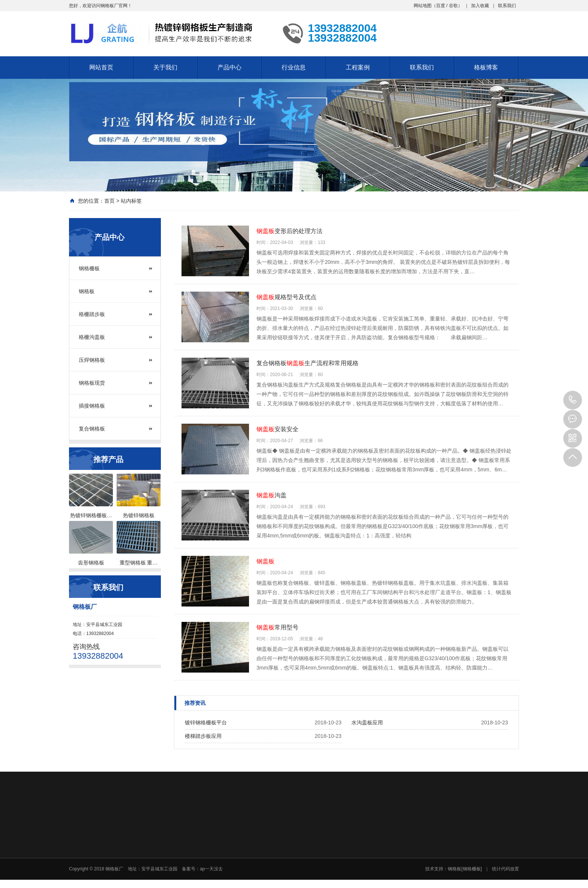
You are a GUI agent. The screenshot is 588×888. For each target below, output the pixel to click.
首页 (109, 201)
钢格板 (87, 291)
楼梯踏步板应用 (203, 736)
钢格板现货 (92, 383)
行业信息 (294, 67)
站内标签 (131, 201)
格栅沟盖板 (92, 337)
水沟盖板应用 (367, 722)
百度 (441, 6)
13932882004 (573, 400)
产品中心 (229, 67)
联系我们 (507, 6)
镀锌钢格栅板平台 (206, 722)
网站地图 (423, 6)
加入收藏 (480, 6)
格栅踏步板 (92, 314)
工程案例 (358, 67)
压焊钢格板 (92, 360)
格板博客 (486, 67)
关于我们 (165, 67)
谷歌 (453, 6)
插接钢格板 (92, 406)
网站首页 (101, 67)
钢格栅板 (89, 268)
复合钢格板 (92, 429)
